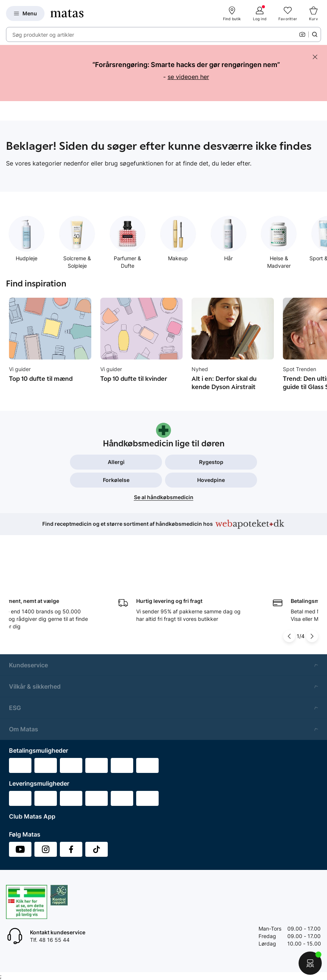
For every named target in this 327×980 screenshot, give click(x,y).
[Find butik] (232, 13)
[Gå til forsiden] (67, 13)
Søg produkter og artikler (43, 35)
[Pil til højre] (312, 622)
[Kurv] (314, 13)
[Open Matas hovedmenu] (25, 13)
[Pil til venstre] (289, 622)
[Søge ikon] (315, 34)
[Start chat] (310, 963)
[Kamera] (302, 34)
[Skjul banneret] (315, 57)
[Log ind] (260, 13)
